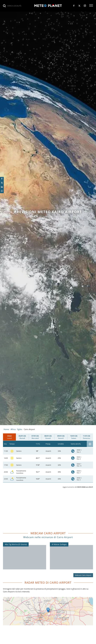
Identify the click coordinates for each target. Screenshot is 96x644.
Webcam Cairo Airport (83, 575)
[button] (91, 6)
